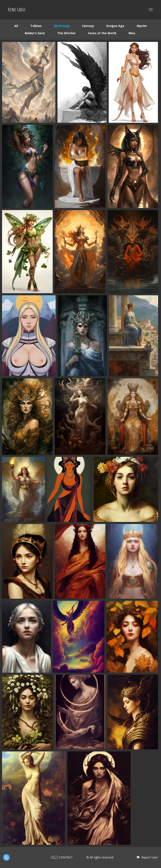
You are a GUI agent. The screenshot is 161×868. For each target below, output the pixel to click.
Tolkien (36, 26)
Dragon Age (115, 26)
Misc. (132, 33)
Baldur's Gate (35, 33)
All (16, 26)
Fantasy (88, 26)
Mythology (62, 26)
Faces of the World (102, 33)
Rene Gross (17, 10)
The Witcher (66, 33)
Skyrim (142, 26)
